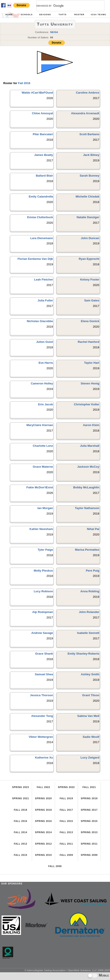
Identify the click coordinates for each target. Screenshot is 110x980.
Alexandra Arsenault (85, 113)
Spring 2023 (21, 787)
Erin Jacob (45, 404)
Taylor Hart (92, 363)
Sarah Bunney (90, 176)
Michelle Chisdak (88, 197)
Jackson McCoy (88, 467)
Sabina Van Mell (88, 716)
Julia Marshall (90, 446)
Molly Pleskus (43, 571)
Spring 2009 (89, 855)
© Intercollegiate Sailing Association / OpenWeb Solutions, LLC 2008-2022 (67, 970)
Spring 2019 (89, 798)
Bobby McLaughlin (86, 487)
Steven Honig (90, 383)
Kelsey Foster (90, 280)
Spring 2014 (44, 832)
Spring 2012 (44, 844)
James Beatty (44, 155)
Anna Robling (90, 591)
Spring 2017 (89, 810)
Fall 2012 (21, 844)
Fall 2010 (21, 855)
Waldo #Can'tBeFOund (37, 93)
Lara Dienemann (42, 238)
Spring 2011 (89, 844)
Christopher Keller (86, 404)
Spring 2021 (21, 798)
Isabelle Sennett (88, 633)
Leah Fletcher (44, 280)
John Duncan (90, 238)
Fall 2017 (66, 810)
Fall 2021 (89, 787)
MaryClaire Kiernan (40, 425)
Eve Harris (46, 363)
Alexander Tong (42, 716)
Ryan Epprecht (89, 259)
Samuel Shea (44, 674)
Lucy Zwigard (90, 758)
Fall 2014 (21, 832)
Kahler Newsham (41, 529)
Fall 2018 (21, 810)
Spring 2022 (66, 787)
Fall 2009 (66, 855)
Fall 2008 (55, 866)
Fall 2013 (66, 832)
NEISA (54, 32)
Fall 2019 (66, 798)
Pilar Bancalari (43, 134)
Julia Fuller (45, 300)
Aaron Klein (91, 425)
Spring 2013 (89, 832)
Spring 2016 (44, 821)
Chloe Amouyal (42, 113)
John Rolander (89, 612)
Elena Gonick (90, 321)
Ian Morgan (45, 508)
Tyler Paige (45, 550)
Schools (27, 15)
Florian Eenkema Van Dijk (35, 259)
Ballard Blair (44, 176)
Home (9, 15)
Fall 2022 (44, 787)
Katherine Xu (44, 758)
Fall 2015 (66, 821)
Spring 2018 (44, 810)
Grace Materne (43, 467)
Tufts (63, 15)
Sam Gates (92, 300)
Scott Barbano (89, 134)
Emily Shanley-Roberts (83, 654)
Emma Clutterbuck (40, 217)
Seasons (45, 15)
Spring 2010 (44, 855)
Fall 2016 (24, 83)
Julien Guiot (45, 342)
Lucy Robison (43, 591)
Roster (79, 15)
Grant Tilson (91, 695)
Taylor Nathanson (87, 508)
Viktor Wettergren (41, 737)
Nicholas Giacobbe (40, 321)
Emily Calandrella (41, 197)
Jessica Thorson (42, 695)
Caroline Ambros (88, 93)
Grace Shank (44, 654)
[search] (65, 6)
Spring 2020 (44, 798)
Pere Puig (93, 571)
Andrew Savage (42, 633)
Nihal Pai (93, 529)
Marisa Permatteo (87, 550)
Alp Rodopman (43, 612)
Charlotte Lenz (43, 446)
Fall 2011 (66, 844)
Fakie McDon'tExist (40, 487)
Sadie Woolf (91, 737)
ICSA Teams (99, 15)
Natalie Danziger (88, 217)
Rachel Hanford (88, 342)
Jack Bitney (91, 155)
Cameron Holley (42, 383)
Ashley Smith (90, 674)
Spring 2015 (89, 821)
